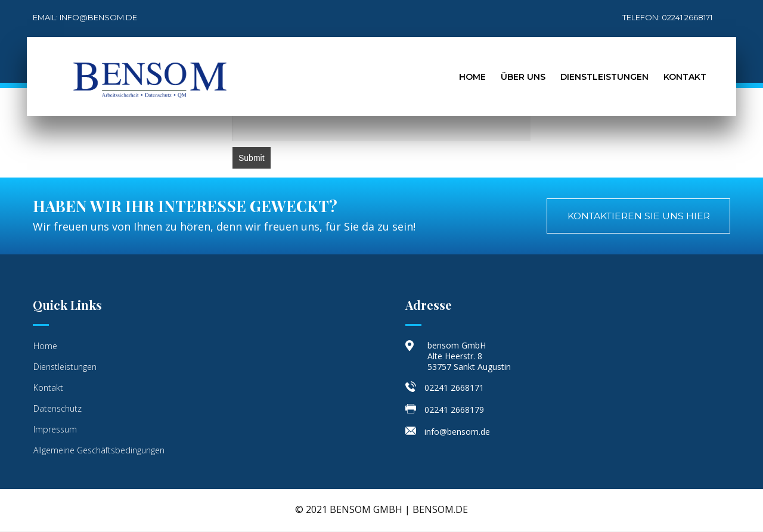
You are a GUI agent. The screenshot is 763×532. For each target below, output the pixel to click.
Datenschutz (58, 409)
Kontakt (685, 77)
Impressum (55, 430)
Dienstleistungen (604, 77)
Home (472, 77)
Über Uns (523, 77)
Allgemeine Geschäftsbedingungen (99, 451)
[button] (635, 216)
